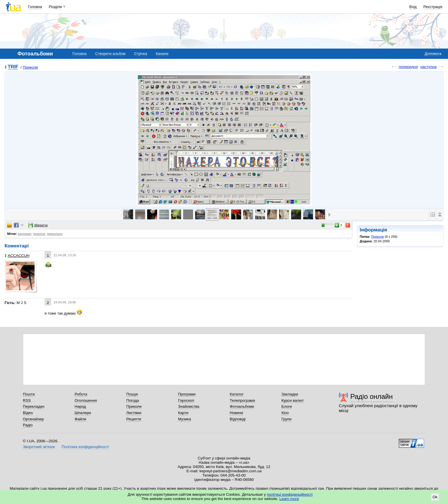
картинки (25, 234)
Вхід (413, 7)
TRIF (13, 67)
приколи (39, 234)
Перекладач (34, 406)
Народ (80, 406)
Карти (183, 413)
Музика (184, 419)
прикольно (55, 234)
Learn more (289, 499)
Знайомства (189, 406)
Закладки (290, 394)
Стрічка (140, 54)
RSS (27, 400)
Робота (81, 394)
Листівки (134, 413)
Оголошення (86, 400)
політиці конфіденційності (290, 494)
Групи (286, 419)
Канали (162, 54)
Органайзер (33, 419)
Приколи (30, 67)
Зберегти (38, 225)
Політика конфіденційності (85, 447)
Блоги (287, 406)
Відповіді (238, 419)
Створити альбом (110, 54)
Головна (35, 7)
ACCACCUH (17, 256)
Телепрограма (242, 400)
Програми (187, 394)
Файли (80, 419)
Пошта (29, 394)
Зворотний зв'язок (39, 447)
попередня (408, 67)
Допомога (433, 54)
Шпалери (83, 413)
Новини (236, 413)
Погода (133, 400)
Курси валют (293, 400)
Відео (28, 413)
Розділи (55, 7)
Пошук (132, 394)
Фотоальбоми (242, 406)
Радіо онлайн (372, 396)
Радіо (28, 425)
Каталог (237, 394)
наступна (428, 67)
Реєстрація (433, 7)
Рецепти (134, 419)
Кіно (285, 413)
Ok (435, 497)
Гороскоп (186, 400)
